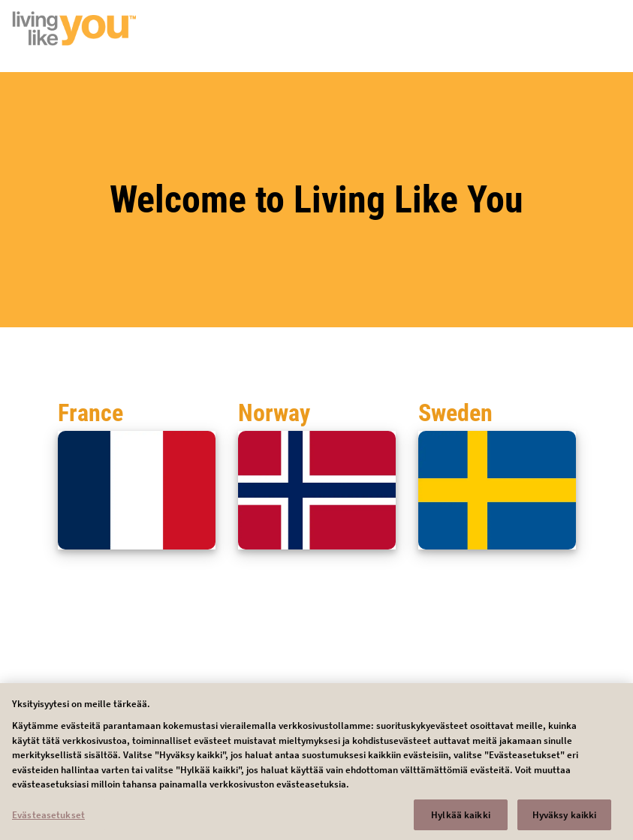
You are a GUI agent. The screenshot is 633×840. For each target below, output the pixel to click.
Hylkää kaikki (461, 819)
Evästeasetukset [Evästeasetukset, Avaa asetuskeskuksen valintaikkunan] (48, 819)
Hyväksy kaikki (565, 819)
